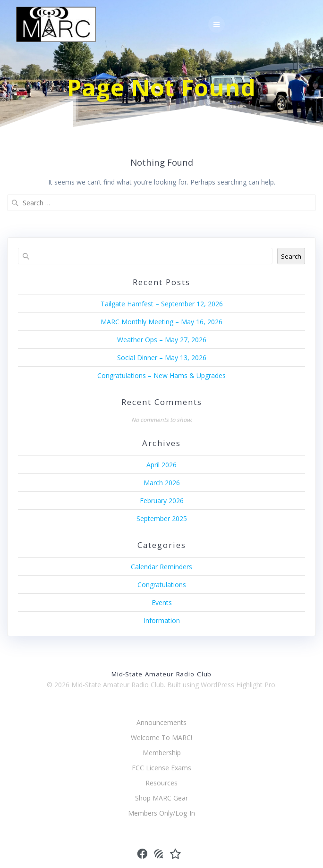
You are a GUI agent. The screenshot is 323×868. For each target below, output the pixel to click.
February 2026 (162, 501)
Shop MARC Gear (161, 798)
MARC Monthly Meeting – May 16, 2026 (161, 322)
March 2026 (162, 483)
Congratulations (162, 585)
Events (162, 603)
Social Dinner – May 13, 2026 (162, 358)
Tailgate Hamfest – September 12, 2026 (162, 304)
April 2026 (161, 465)
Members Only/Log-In (161, 813)
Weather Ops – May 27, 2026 (162, 340)
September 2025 (162, 518)
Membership (162, 753)
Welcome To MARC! (161, 737)
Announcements (161, 722)
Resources (161, 783)
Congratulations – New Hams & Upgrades (161, 375)
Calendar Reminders (161, 567)
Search (291, 256)
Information (162, 620)
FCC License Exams (161, 768)
